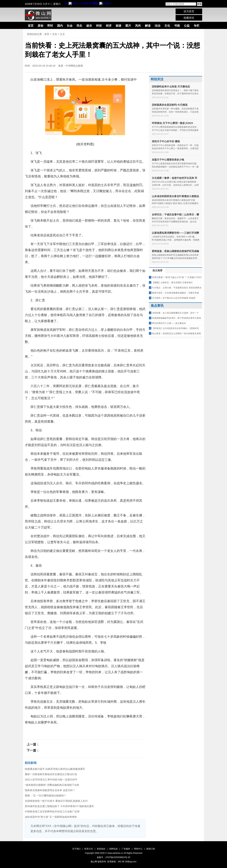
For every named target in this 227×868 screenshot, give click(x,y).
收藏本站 (189, 18)
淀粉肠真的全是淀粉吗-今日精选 (170, 105)
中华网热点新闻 (74, 66)
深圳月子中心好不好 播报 (166, 141)
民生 (79, 26)
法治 (157, 26)
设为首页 (189, 11)
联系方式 (89, 849)
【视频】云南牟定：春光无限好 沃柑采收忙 (172, 283)
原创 (40, 26)
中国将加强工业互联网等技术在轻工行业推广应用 (52, 812)
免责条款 (101, 849)
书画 (177, 26)
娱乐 (89, 26)
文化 (167, 26)
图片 (128, 26)
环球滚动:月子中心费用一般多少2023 (172, 123)
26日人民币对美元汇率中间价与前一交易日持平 (51, 780)
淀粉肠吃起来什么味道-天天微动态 (171, 86)
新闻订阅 (151, 849)
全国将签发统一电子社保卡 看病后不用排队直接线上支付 (56, 801)
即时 (50, 26)
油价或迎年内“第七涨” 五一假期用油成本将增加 (51, 817)
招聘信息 (113, 849)
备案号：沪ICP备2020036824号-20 (113, 857)
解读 (148, 26)
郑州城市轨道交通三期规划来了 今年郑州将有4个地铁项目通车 (59, 806)
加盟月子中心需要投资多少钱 (168, 160)
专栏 (196, 26)
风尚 (138, 26)
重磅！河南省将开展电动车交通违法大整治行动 (51, 774)
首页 (31, 26)
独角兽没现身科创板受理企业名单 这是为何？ (50, 790)
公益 (187, 26)
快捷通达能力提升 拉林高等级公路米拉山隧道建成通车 (55, 769)
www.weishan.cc (116, 853)
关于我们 (76, 849)
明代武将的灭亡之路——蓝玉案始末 (169, 323)
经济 (109, 26)
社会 (70, 26)
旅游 (118, 26)
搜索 (200, 4)
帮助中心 (138, 849)
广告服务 (126, 849)
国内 (60, 26)
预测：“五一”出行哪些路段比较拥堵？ (45, 796)
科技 (99, 26)
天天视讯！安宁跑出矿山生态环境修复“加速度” (174, 298)
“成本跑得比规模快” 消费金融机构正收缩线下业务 (52, 785)
